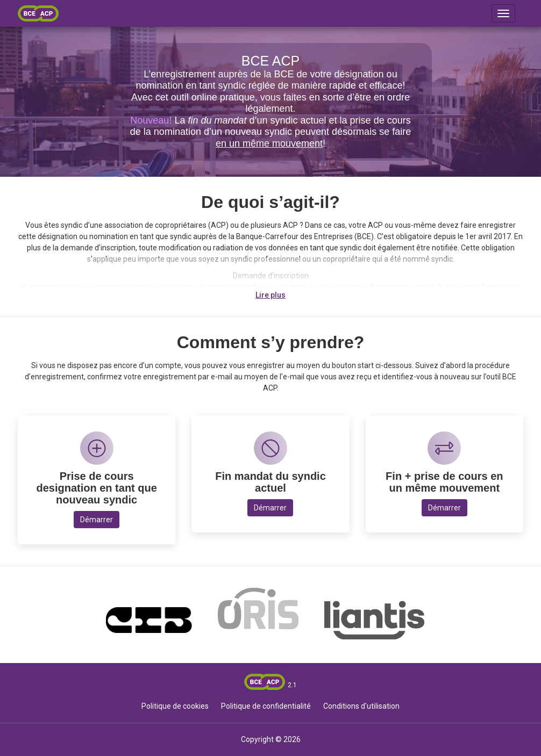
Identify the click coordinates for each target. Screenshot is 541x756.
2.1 (292, 685)
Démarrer (97, 520)
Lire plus (270, 295)
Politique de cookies (175, 706)
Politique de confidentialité (266, 706)
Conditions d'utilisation (361, 706)
